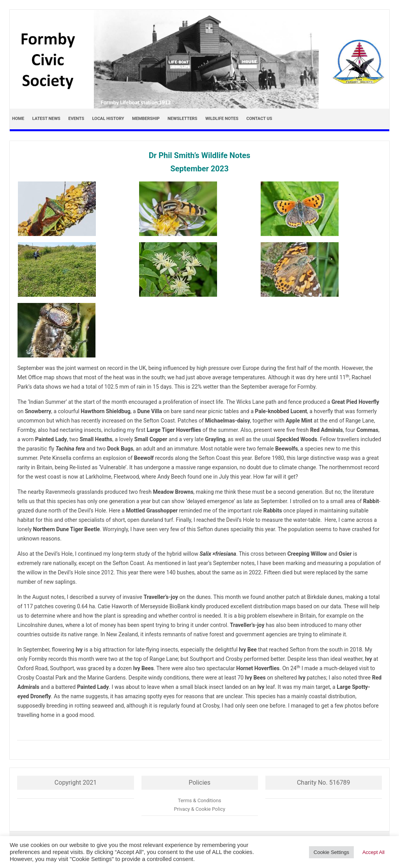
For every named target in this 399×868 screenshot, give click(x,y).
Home (18, 119)
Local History (108, 119)
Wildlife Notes (222, 119)
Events (76, 119)
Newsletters (182, 119)
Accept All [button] (373, 852)
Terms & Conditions (200, 800)
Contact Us (259, 119)
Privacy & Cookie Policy (199, 809)
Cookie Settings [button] (331, 852)
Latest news (46, 119)
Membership (146, 119)
